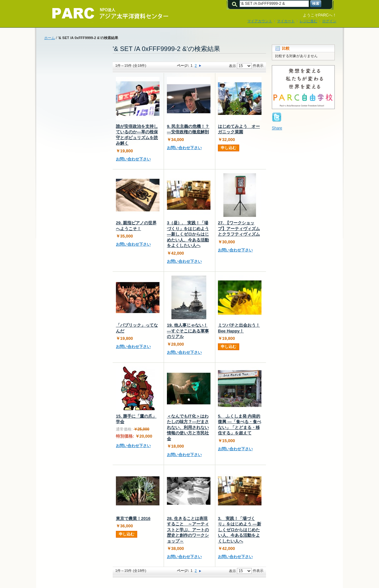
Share (277, 128)
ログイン (329, 21)
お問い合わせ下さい (133, 159)
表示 (232, 66)
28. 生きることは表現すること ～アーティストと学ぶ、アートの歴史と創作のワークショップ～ (188, 530)
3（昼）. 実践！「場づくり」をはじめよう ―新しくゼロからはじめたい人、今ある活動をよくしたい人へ (188, 234)
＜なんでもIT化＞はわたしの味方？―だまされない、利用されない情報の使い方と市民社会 (188, 427)
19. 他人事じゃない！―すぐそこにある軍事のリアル (188, 331)
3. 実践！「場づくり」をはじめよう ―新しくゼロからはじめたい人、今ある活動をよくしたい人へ (240, 530)
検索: (236, 4)
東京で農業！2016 (133, 518)
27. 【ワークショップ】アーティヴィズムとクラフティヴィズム (239, 228)
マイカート (286, 21)
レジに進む (308, 21)
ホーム (50, 38)
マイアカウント (260, 21)
